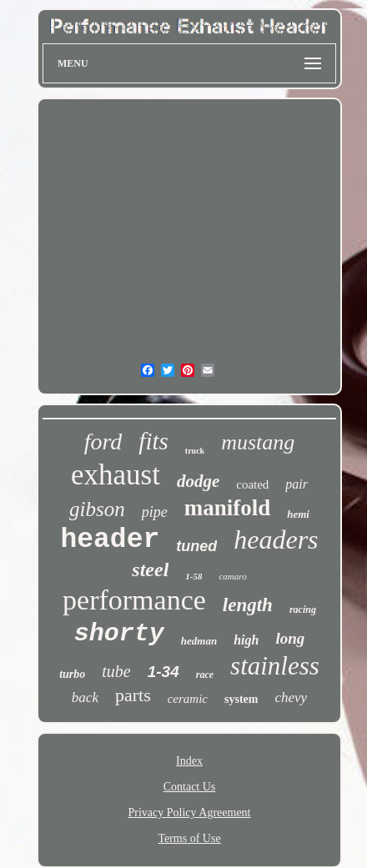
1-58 (194, 576)
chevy (291, 697)
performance (134, 600)
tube (116, 671)
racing (303, 610)
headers (276, 539)
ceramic (188, 699)
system (241, 699)
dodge (198, 481)
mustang (258, 442)
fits (153, 441)
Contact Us (190, 787)
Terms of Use (189, 838)
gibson (97, 509)
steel (150, 569)
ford (103, 442)
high (246, 640)
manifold (228, 508)
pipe (155, 512)
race (205, 675)
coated (252, 484)
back (85, 697)
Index (189, 761)
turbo (72, 674)
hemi (298, 514)
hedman (199, 641)
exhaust (116, 475)
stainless (275, 666)
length (248, 605)
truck (195, 451)
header (110, 540)
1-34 (163, 672)
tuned (196, 546)
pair (297, 484)
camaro (232, 576)
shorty (119, 634)
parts (133, 695)
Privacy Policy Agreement (190, 813)
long (290, 638)
